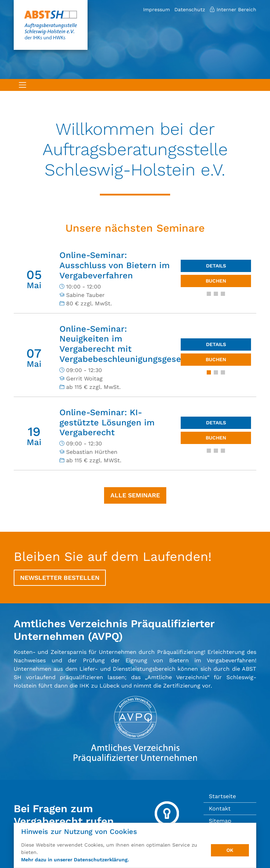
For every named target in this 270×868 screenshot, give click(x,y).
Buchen (216, 281)
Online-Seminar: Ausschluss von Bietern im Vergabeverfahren (115, 265)
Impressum (156, 9)
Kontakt (220, 809)
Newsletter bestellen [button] (60, 578)
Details (216, 266)
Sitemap (220, 821)
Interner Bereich (233, 9)
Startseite (222, 796)
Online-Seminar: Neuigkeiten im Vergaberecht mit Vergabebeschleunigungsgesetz (124, 344)
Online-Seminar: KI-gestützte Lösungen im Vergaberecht (107, 423)
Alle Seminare (135, 495)
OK (230, 850)
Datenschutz (190, 9)
